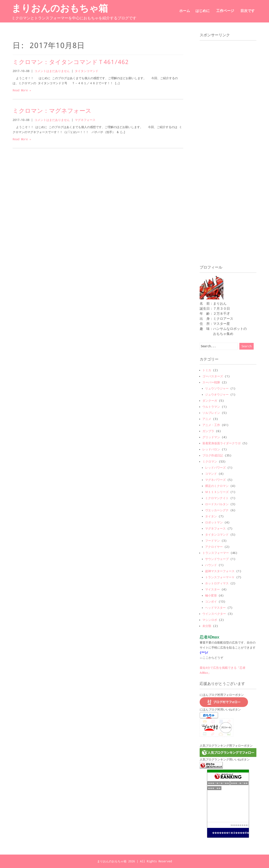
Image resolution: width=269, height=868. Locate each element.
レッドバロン (211, 449)
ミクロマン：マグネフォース (52, 111)
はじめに (203, 11)
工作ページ (225, 11)
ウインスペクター (214, 614)
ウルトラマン (211, 407)
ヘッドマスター (215, 608)
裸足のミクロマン (217, 486)
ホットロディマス (217, 583)
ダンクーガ (210, 401)
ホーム (185, 11)
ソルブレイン (211, 413)
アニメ (207, 419)
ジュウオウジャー (217, 395)
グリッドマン (211, 437)
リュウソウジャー (217, 388)
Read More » (22, 90)
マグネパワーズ (215, 480)
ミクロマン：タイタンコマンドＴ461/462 (71, 62)
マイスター (212, 589)
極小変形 (211, 595)
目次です (248, 11)
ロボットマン (214, 522)
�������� (239, 825)
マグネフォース (85, 120)
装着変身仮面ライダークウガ (222, 443)
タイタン (211, 516)
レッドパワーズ (215, 468)
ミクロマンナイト (217, 498)
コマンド (211, 474)
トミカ (207, 370)
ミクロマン (210, 462)
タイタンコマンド (87, 71)
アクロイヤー (214, 547)
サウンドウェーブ (217, 559)
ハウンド (211, 565)
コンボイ (211, 602)
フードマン (212, 541)
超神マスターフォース (220, 571)
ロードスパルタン (217, 504)
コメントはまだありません (52, 71)
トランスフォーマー (216, 553)
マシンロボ (210, 620)
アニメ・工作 (211, 425)
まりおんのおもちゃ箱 (60, 10)
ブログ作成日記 (213, 455)
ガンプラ (208, 431)
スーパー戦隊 (211, 382)
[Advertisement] (224, 85)
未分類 (207, 626)
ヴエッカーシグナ (217, 510)
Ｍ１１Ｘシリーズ (217, 492)
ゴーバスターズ (213, 376)
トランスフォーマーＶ (220, 577)
